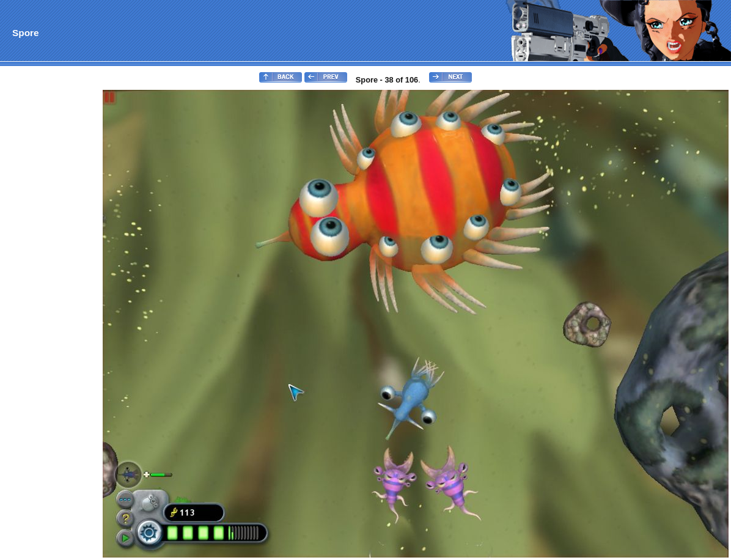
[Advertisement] (51, 273)
